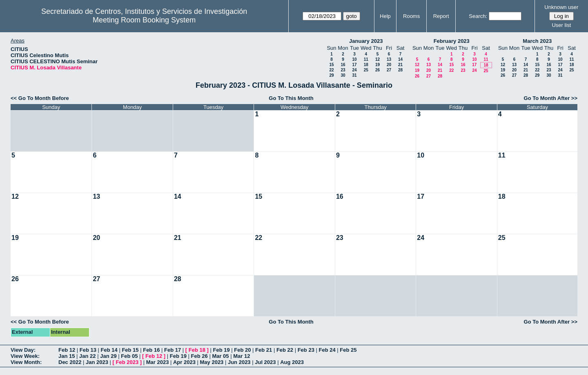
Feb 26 (199, 356)
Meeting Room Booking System (144, 20)
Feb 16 (151, 350)
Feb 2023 (127, 362)
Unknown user (561, 7)
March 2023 (537, 41)
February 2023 (452, 41)
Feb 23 (306, 350)
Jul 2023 (265, 362)
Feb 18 (197, 350)
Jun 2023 (239, 362)
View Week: (25, 356)
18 (366, 65)
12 (378, 59)
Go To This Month (291, 98)
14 (400, 59)
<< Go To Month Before (40, 98)
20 (389, 65)
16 (343, 65)
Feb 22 (285, 350)
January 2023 (366, 41)
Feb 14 (109, 350)
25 (366, 70)
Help (385, 16)
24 (354, 70)
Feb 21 (264, 350)
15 (331, 65)
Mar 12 (242, 356)
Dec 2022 (70, 362)
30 (343, 75)
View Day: (23, 350)
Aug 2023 (292, 362)
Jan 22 (87, 356)
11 (366, 59)
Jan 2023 (97, 362)
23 (343, 70)
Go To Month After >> (551, 98)
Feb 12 (67, 350)
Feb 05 (129, 356)
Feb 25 (348, 350)
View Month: (26, 362)
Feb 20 (242, 350)
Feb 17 (173, 350)
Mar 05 (220, 356)
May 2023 (212, 362)
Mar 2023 (158, 362)
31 (354, 75)
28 (400, 70)
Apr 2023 (184, 362)
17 (354, 65)
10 (354, 59)
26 (378, 70)
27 (389, 70)
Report (441, 16)
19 (378, 65)
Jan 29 (108, 356)
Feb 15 (130, 350)
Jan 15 (67, 356)
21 (400, 65)
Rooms (411, 16)
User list (561, 25)
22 (331, 70)
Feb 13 (88, 350)
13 (389, 59)
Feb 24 (327, 350)
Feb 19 (221, 350)
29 (331, 75)
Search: (478, 16)
